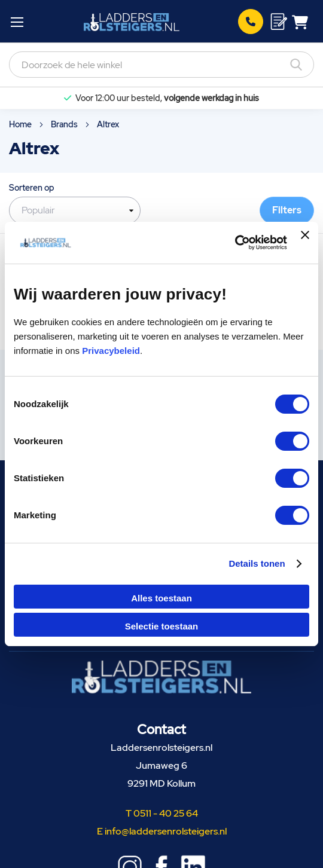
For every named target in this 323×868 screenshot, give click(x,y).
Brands (65, 124)
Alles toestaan (161, 598)
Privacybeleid (111, 351)
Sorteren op (32, 188)
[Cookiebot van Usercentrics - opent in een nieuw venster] (235, 243)
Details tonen (257, 563)
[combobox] (161, 65)
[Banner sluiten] (305, 243)
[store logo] (132, 22)
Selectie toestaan (162, 626)
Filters (287, 210)
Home (21, 124)
